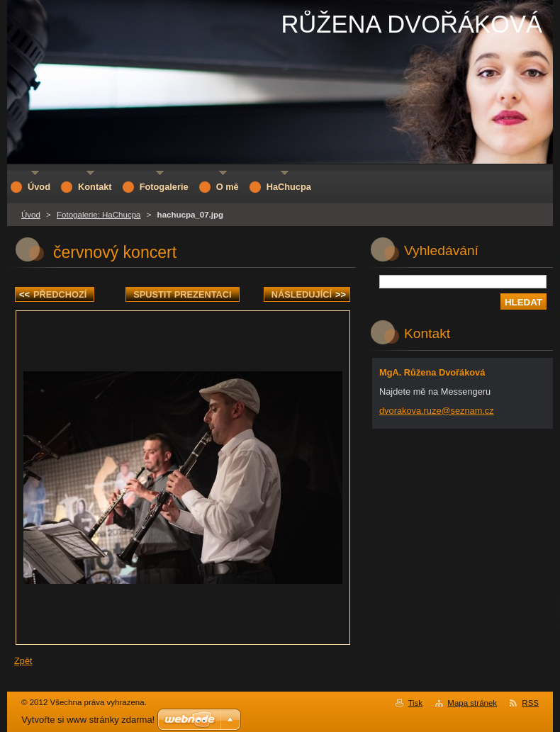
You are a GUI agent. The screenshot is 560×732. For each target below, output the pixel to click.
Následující (309, 294)
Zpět (23, 661)
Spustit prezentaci (182, 294)
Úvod (31, 215)
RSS (530, 703)
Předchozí (53, 294)
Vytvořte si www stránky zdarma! (88, 720)
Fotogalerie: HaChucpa (99, 215)
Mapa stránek (472, 703)
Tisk (415, 703)
